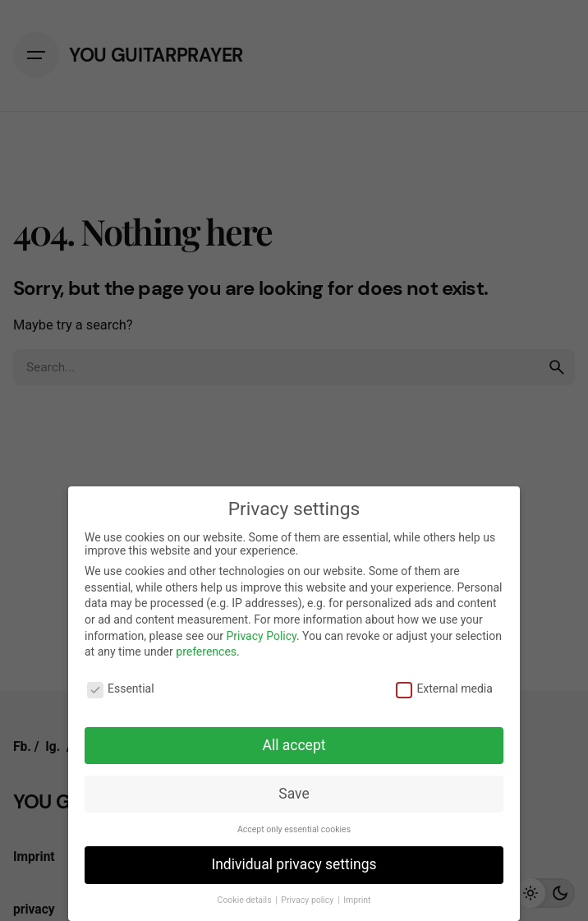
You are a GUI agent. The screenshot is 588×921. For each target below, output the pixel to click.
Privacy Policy (261, 636)
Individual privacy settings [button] (294, 864)
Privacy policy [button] (308, 900)
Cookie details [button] (246, 900)
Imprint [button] (357, 900)
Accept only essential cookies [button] (294, 829)
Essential (121, 688)
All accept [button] (294, 745)
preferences (206, 652)
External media (444, 688)
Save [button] (294, 794)
